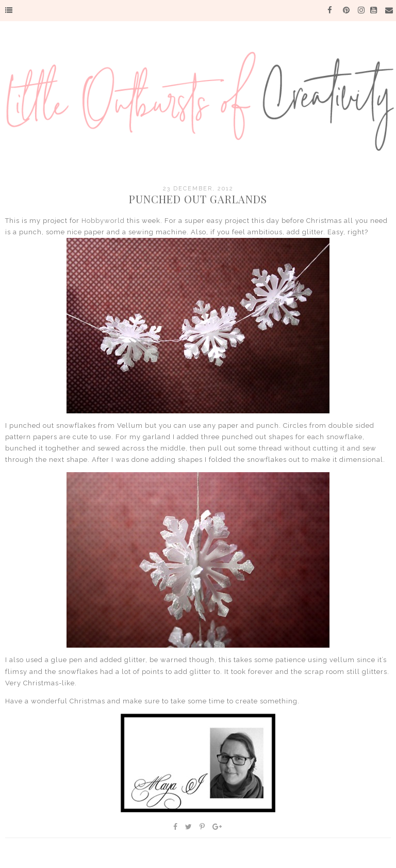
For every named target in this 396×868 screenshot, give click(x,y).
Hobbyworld (103, 221)
